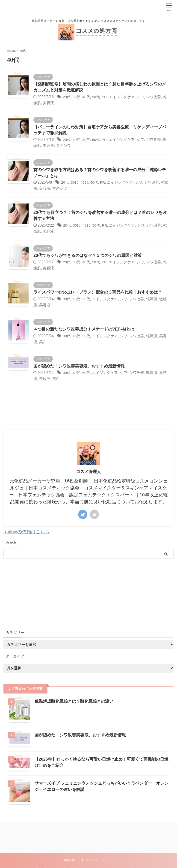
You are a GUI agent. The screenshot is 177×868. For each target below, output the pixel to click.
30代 (77, 97)
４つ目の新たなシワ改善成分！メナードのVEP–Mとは (85, 330)
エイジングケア (122, 97)
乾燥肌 (152, 300)
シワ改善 (154, 97)
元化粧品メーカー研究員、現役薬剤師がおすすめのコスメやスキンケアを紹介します (88, 846)
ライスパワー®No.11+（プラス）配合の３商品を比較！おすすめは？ (98, 293)
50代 (96, 97)
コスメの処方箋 (88, 853)
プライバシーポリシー (100, 838)
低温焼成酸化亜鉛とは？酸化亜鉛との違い (74, 702)
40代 (86, 97)
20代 (67, 97)
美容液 (48, 103)
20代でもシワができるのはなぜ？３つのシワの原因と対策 (88, 256)
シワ (141, 97)
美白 (43, 343)
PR (105, 97)
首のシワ (63, 146)
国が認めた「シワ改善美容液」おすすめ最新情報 (79, 367)
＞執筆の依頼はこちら (27, 533)
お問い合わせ (72, 838)
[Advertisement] (86, 594)
